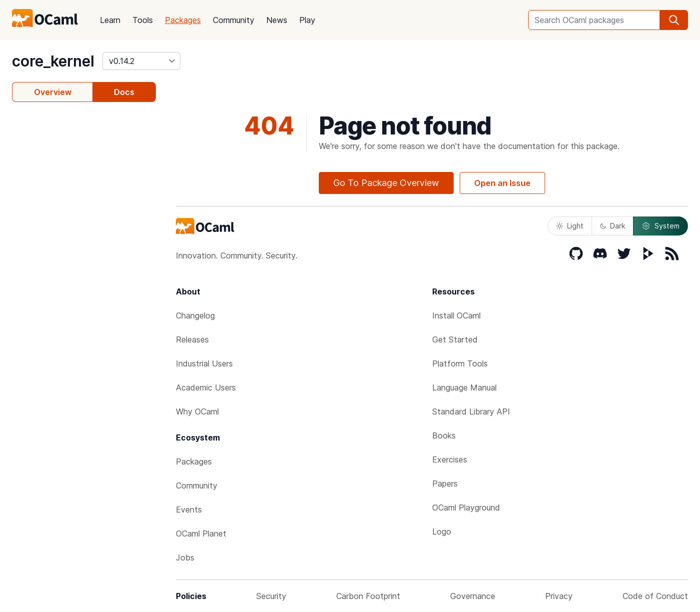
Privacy (559, 596)
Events (189, 509)
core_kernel (53, 61)
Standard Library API (471, 411)
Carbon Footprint (368, 596)
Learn (110, 20)
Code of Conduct (655, 596)
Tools (143, 20)
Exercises (450, 459)
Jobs (185, 557)
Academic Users (206, 387)
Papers (445, 483)
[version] (141, 61)
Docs (124, 92)
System (661, 226)
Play (307, 20)
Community (234, 20)
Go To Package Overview (386, 183)
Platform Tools (460, 363)
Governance (473, 596)
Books (444, 435)
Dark (613, 226)
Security (271, 596)
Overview (53, 92)
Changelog (195, 315)
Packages (183, 20)
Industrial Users (204, 363)
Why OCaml (197, 411)
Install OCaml (456, 315)
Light (570, 226)
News (277, 20)
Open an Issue (502, 183)
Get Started (455, 339)
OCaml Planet (201, 533)
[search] (674, 20)
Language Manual (464, 387)
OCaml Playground (466, 507)
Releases (192, 339)
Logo (442, 531)
